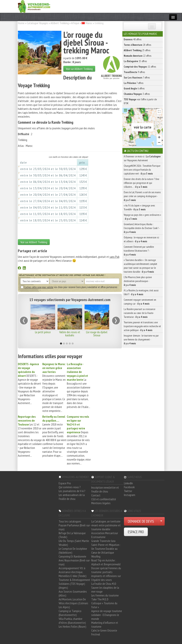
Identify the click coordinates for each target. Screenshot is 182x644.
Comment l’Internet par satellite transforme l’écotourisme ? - (139, 251)
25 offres (137, 50)
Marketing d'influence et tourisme (105, 625)
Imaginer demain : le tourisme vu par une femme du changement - (141, 339)
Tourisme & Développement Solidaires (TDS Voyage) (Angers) (74, 584)
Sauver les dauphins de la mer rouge (105, 589)
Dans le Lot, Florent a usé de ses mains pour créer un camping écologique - (142, 196)
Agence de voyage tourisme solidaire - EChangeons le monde (107, 615)
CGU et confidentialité (104, 499)
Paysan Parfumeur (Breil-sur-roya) (75, 527)
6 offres (134, 88)
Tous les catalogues (70, 521)
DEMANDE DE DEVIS (141, 521)
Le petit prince (43, 332)
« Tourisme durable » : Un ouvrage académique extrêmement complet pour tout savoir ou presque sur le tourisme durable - (140, 266)
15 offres (135, 61)
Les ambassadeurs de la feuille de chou (72, 497)
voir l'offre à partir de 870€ (140, 101)
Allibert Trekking (60, 23)
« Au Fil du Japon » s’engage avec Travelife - (139, 207)
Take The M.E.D (100, 599)
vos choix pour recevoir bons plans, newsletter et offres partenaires (69, 287)
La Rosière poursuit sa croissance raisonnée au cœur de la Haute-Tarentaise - (139, 313)
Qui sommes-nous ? (70, 487)
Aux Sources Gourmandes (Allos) (73, 593)
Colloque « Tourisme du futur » (104, 605)
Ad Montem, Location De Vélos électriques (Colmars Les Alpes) (73, 603)
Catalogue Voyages (37, 23)
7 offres (137, 78)
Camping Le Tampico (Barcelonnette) (70, 613)
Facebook (129, 487)
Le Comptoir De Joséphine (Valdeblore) (73, 551)
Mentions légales (101, 503)
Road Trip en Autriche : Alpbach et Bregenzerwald (106, 562)
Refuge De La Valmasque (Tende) (72, 535)
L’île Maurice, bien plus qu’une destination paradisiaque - (138, 281)
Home (21, 23)
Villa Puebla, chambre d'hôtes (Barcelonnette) (72, 621)
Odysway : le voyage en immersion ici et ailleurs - (141, 239)
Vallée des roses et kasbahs (70, 334)
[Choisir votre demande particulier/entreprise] (161, 521)
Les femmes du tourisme (105, 595)
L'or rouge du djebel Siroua (97, 334)
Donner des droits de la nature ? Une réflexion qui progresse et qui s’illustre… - (141, 183)
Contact (96, 495)
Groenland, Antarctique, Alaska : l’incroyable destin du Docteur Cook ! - (142, 228)
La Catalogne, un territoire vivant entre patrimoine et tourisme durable (106, 525)
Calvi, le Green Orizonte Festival (104, 632)
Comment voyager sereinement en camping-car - (140, 302)
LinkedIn (128, 483)
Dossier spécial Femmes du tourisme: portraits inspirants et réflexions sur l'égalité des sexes (106, 574)
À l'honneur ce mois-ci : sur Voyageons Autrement (142, 158)
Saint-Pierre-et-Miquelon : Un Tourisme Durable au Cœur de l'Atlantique (106, 549)
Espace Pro (65, 483)
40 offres (133, 39)
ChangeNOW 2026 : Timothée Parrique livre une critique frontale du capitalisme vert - (142, 170)
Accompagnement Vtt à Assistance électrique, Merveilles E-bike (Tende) (73, 572)
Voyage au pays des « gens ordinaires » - (142, 217)
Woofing (96, 556)
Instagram (130, 495)
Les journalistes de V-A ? (72, 491)
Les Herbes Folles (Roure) (72, 626)
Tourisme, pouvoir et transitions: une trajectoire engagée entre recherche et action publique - (142, 326)
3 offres (137, 94)
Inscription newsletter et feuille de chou (105, 489)
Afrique (75, 23)
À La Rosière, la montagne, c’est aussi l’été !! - (141, 292)
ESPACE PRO (136, 532)
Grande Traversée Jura (103, 541)
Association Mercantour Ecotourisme (105, 535)
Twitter (128, 491)
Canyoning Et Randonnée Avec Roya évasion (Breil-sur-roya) (75, 560)
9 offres (134, 72)
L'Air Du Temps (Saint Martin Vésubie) (74, 543)
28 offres (137, 45)
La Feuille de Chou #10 (104, 584)
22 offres (138, 56)
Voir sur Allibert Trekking (79, 69)
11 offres (140, 67)
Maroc (89, 23)
